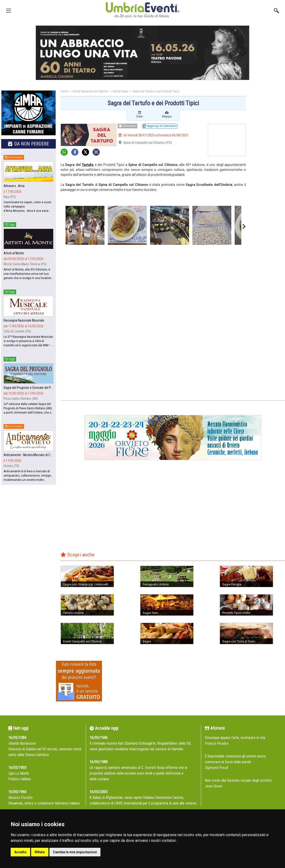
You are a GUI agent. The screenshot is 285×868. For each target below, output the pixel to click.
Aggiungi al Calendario (160, 126)
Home (64, 91)
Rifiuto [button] (40, 852)
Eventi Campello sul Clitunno (91, 91)
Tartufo (88, 165)
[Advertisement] (267, 166)
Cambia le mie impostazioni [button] (75, 852)
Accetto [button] (20, 852)
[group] (142, 53)
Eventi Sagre (121, 91)
